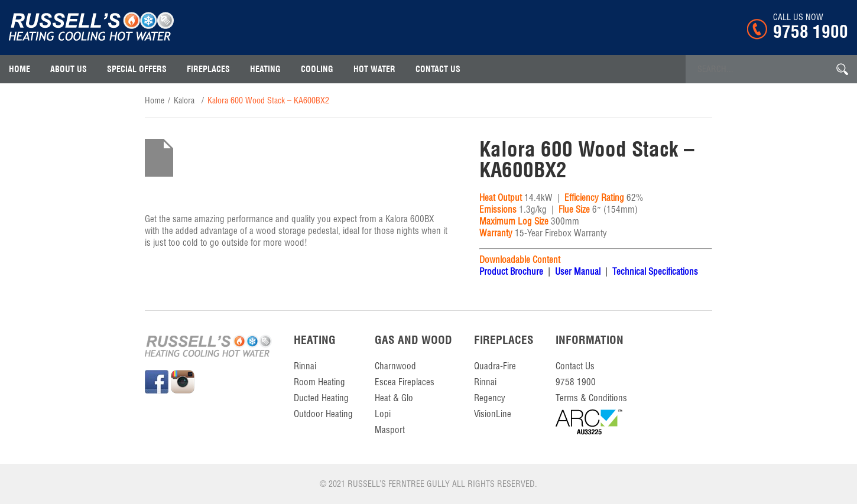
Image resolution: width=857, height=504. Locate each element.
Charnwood (395, 366)
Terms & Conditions (591, 398)
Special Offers (137, 69)
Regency (490, 398)
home (155, 100)
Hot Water (374, 69)
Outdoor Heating (323, 414)
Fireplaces (208, 69)
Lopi (383, 414)
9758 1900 (811, 31)
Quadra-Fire (495, 366)
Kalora (184, 100)
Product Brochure (511, 271)
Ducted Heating (321, 398)
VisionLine (493, 414)
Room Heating (319, 382)
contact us (438, 69)
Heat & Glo (394, 398)
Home (20, 69)
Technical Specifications (654, 271)
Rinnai (305, 366)
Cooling (317, 69)
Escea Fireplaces (405, 382)
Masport (390, 430)
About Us (69, 69)
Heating (265, 69)
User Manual (578, 271)
